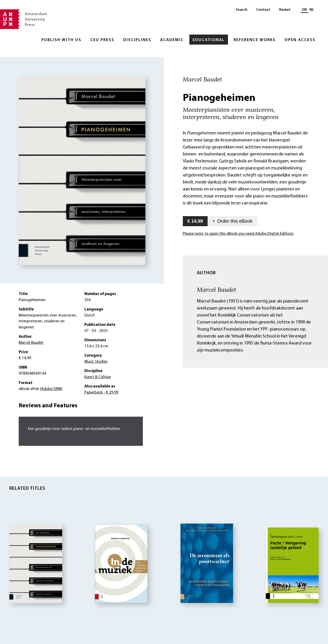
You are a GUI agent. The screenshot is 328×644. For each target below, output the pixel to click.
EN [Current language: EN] (305, 10)
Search (241, 10)
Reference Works (255, 40)
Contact (263, 10)
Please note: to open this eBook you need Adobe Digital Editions (238, 234)
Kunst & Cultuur (98, 377)
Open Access (300, 40)
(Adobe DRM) (51, 389)
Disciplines (137, 40)
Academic (172, 40)
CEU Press (102, 40)
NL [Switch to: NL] (312, 10)
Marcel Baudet (216, 289)
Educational (209, 40)
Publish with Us (61, 40)
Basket (285, 10)
